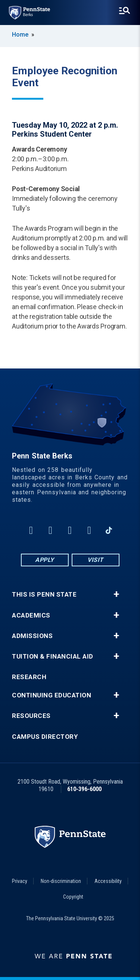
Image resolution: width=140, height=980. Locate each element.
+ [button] (116, 594)
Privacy (20, 881)
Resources (31, 716)
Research (29, 677)
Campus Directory (45, 737)
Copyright (73, 897)
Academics (31, 615)
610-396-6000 (84, 789)
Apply (45, 560)
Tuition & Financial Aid (53, 657)
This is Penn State (44, 595)
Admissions (32, 636)
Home (20, 35)
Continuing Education (52, 695)
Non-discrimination (61, 881)
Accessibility (108, 881)
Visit (95, 560)
